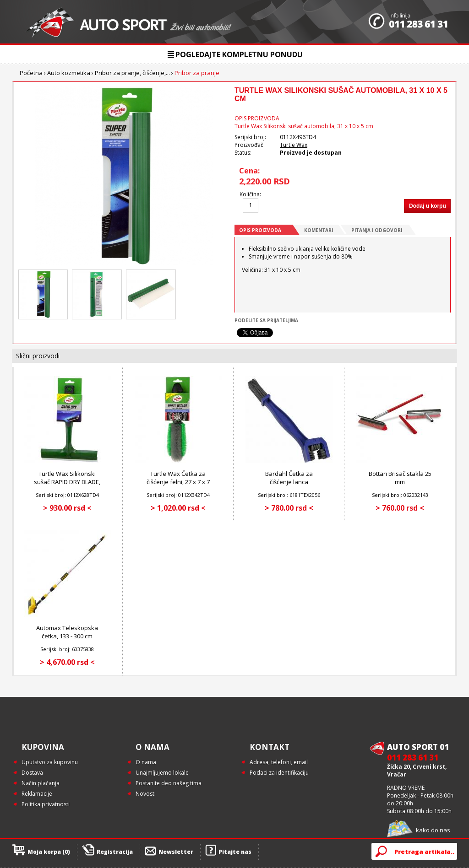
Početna (31, 73)
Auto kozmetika (69, 73)
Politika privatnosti (46, 804)
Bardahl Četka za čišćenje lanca (289, 478)
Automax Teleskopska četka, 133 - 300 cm (67, 632)
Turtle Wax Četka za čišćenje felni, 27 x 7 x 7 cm (178, 482)
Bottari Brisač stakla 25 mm (400, 478)
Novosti (146, 794)
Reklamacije (37, 794)
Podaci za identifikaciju (279, 773)
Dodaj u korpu (428, 206)
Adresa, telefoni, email (279, 762)
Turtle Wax (294, 145)
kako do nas (433, 830)
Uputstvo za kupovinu (50, 762)
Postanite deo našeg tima (169, 783)
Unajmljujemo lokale (162, 773)
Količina (250, 194)
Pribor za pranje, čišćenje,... (132, 73)
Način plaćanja (41, 783)
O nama (146, 762)
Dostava (32, 773)
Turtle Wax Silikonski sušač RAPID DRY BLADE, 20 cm (67, 482)
